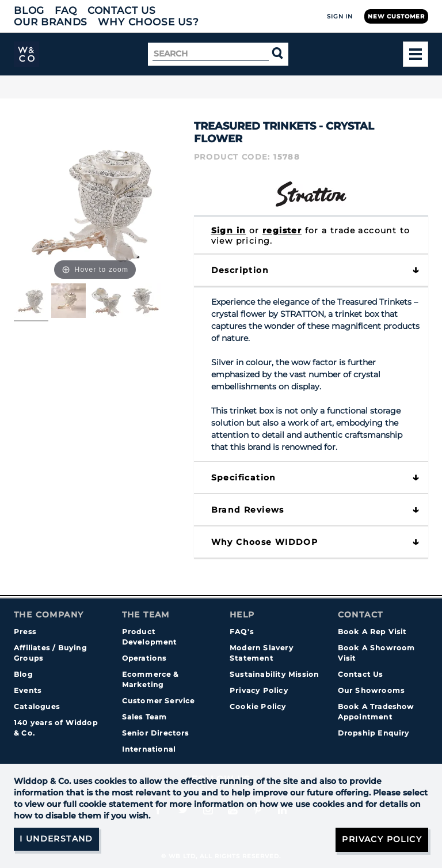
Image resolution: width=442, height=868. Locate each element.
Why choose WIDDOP (265, 542)
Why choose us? (148, 22)
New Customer (396, 16)
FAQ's (242, 632)
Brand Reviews (248, 510)
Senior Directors (156, 733)
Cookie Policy (258, 706)
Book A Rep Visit (372, 632)
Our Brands (51, 22)
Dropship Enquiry (374, 733)
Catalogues (37, 706)
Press (25, 632)
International (149, 749)
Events (28, 690)
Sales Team (145, 717)
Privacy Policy (259, 690)
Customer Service (159, 701)
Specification (244, 477)
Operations (144, 658)
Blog (29, 10)
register (282, 230)
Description (240, 270)
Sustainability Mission (274, 674)
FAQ (66, 10)
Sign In (340, 16)
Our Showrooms (371, 690)
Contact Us (122, 10)
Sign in (229, 230)
